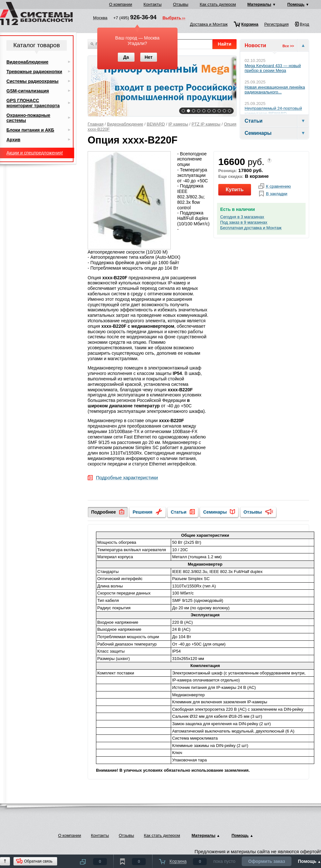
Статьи (179, 512)
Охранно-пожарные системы (28, 118)
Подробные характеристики (127, 478)
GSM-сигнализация (28, 91)
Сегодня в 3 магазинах (242, 217)
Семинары (215, 512)
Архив (13, 140)
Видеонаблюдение (125, 124)
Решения (142, 512)
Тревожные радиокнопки (34, 72)
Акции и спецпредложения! (35, 153)
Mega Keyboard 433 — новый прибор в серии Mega (273, 68)
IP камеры (178, 124)
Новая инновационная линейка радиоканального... (275, 90)
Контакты (152, 4)
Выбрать (172, 18)
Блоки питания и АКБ (30, 130)
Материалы (259, 4)
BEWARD (156, 124)
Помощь (296, 4)
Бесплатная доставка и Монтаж (251, 228)
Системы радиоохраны (32, 81)
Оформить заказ (267, 861)
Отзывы (181, 4)
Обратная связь (38, 861)
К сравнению (278, 187)
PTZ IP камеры (206, 124)
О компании (121, 4)
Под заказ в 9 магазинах (244, 222)
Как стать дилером (218, 4)
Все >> (288, 46)
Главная (95, 124)
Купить (235, 190)
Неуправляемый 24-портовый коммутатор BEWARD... (273, 111)
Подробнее (104, 512)
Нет (148, 57)
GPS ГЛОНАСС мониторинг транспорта (33, 103)
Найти (225, 44)
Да (126, 57)
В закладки (277, 194)
